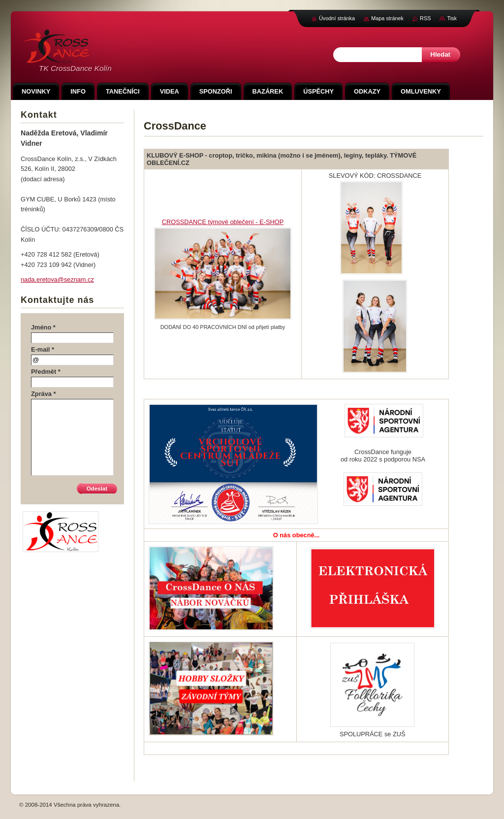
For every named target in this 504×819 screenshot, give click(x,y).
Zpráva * (44, 394)
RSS (425, 18)
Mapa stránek (387, 18)
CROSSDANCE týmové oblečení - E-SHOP (223, 222)
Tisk (452, 18)
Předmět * (46, 372)
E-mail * (43, 349)
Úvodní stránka (337, 18)
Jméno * (43, 327)
